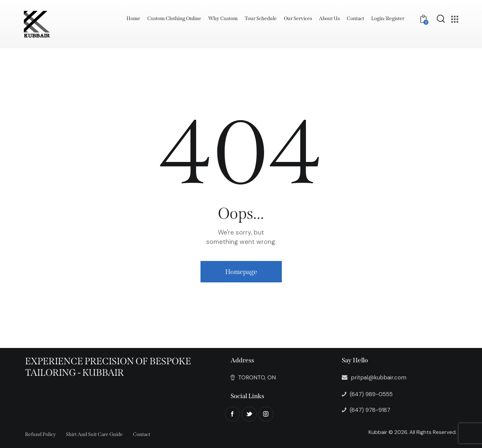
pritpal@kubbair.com (379, 377)
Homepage (241, 272)
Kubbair (378, 432)
